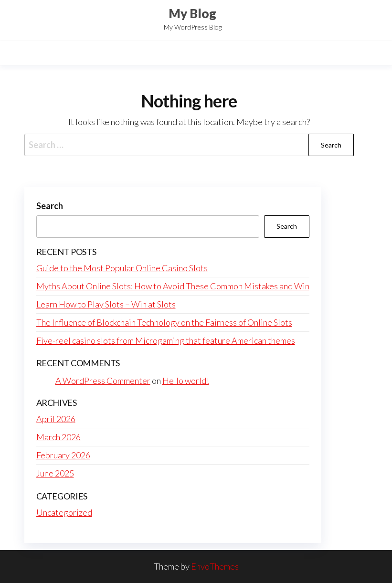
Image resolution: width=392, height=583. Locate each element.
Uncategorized (64, 512)
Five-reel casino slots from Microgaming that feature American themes (166, 340)
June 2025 (55, 473)
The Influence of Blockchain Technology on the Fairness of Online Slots (164, 322)
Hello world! (186, 381)
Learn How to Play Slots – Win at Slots (106, 304)
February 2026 (63, 455)
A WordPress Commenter (103, 381)
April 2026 (56, 419)
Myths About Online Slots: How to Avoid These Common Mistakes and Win (173, 286)
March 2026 (58, 437)
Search (50, 206)
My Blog (192, 13)
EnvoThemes (215, 566)
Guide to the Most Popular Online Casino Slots (122, 268)
